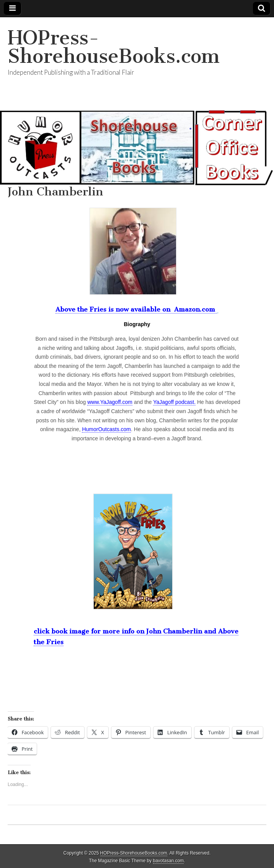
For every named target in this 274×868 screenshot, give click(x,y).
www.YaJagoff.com (110, 402)
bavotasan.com (169, 861)
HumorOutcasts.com (106, 429)
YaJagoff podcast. (174, 402)
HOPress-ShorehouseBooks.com (114, 47)
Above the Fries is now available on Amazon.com (136, 309)
